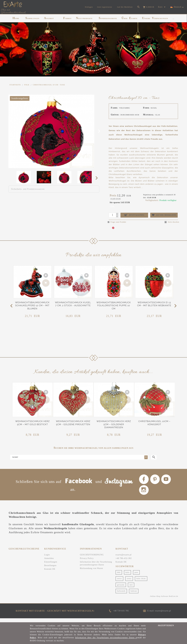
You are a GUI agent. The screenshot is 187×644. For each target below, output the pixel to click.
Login (47, 558)
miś (131, 588)
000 (119, 576)
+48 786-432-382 (124, 562)
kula (127, 576)
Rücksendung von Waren (91, 572)
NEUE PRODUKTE (84, 18)
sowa (129, 582)
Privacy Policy (87, 562)
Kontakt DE (50, 573)
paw (136, 576)
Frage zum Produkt (117, 222)
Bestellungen (50, 569)
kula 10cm (141, 582)
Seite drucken (172, 222)
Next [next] (98, 178)
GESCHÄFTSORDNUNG (92, 558)
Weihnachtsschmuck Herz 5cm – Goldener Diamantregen (114, 424)
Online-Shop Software (159, 600)
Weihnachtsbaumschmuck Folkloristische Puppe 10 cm (114, 306)
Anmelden (49, 562)
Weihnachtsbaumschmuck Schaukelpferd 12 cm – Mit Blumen (32, 306)
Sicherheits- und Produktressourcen (28, 189)
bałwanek (121, 595)
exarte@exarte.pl (124, 558)
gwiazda (121, 588)
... (173, 18)
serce (119, 582)
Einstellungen (51, 566)
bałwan (134, 595)
